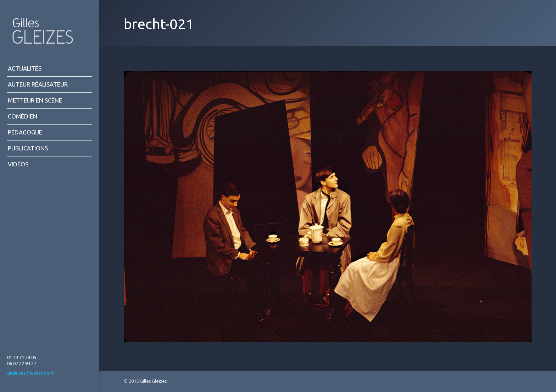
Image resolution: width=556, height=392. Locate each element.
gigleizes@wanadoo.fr (30, 373)
